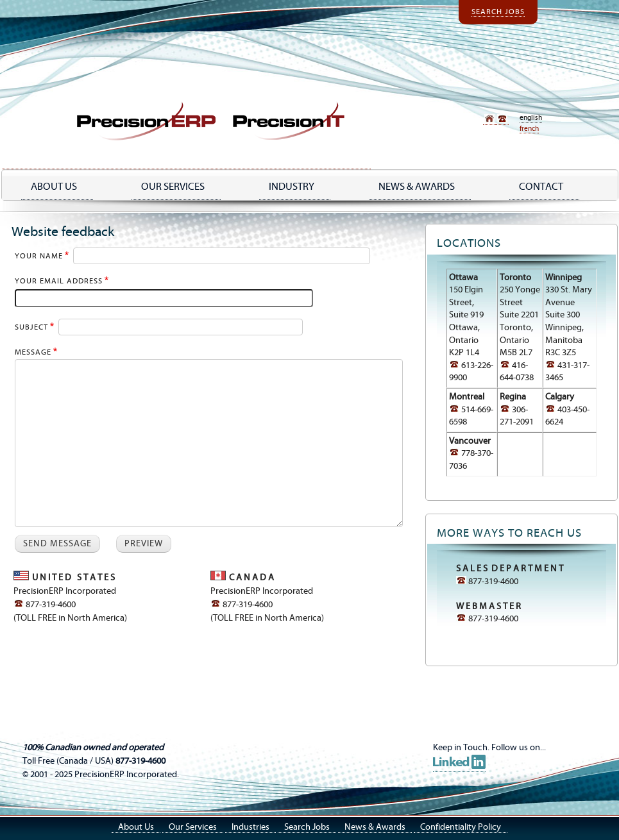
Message (33, 352)
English (531, 118)
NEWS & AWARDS (417, 187)
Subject (31, 327)
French (529, 129)
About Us (54, 187)
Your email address (59, 281)
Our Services (173, 187)
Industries (250, 827)
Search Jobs (498, 12)
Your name (39, 256)
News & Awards (375, 827)
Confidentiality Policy (461, 827)
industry (292, 187)
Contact (541, 187)
